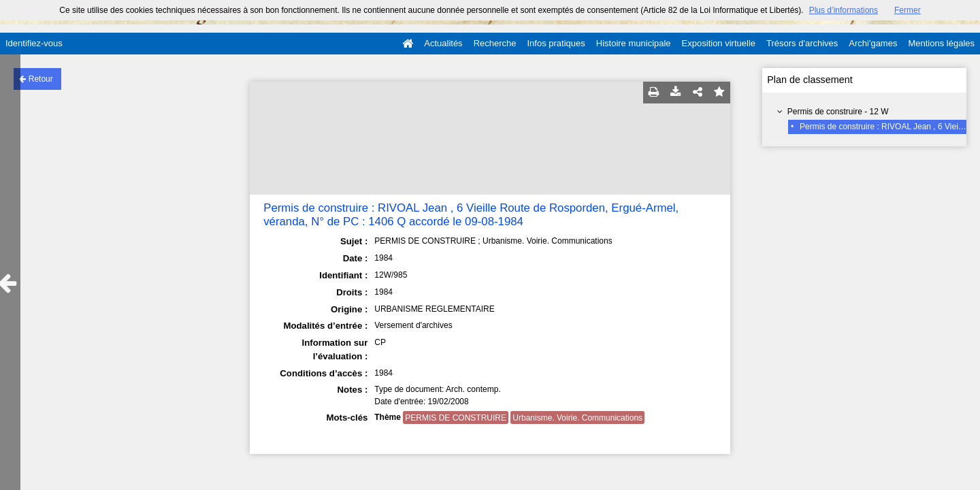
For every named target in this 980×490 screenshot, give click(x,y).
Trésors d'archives (802, 43)
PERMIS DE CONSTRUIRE (456, 418)
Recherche (495, 43)
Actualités (443, 43)
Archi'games (873, 43)
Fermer (908, 10)
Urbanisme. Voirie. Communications (577, 418)
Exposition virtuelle (719, 43)
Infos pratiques (556, 43)
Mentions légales (941, 43)
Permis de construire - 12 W (838, 112)
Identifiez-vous (34, 43)
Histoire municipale (634, 43)
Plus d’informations (844, 10)
